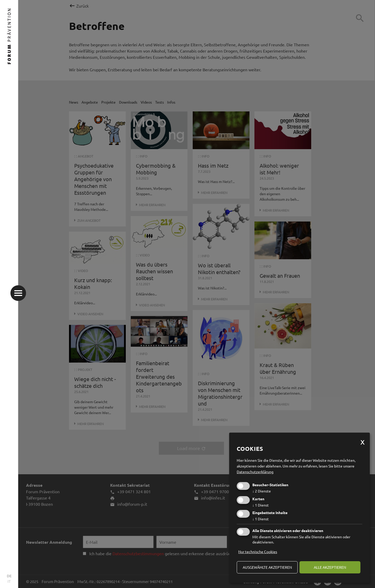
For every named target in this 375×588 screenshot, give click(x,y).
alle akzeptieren (330, 567)
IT (9, 581)
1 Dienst (261, 505)
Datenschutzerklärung (255, 472)
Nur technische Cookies (258, 552)
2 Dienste (262, 491)
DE (9, 576)
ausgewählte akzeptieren (267, 567)
